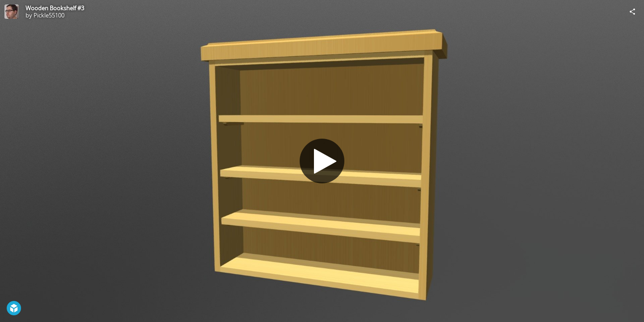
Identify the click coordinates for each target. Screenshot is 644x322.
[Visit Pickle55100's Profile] (12, 12)
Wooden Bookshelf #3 (55, 8)
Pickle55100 (49, 15)
